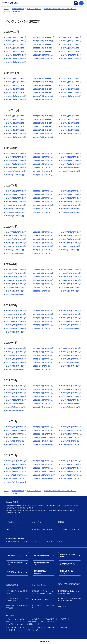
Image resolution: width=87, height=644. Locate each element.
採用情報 (61, 522)
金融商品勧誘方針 (12, 585)
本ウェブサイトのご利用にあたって (43, 607)
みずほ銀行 (35, 619)
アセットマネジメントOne (15, 622)
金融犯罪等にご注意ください (42, 529)
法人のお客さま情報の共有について (70, 585)
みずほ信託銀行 (49, 619)
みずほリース (32, 624)
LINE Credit (51, 628)
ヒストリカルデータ (34, 9)
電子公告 (38, 542)
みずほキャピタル (36, 628)
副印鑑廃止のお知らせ (15, 572)
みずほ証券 (63, 619)
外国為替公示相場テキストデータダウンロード (60, 9)
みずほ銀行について (13, 522)
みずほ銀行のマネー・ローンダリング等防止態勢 (17, 600)
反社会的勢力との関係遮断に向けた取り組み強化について (70, 600)
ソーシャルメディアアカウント (69, 529)
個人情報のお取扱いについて (42, 585)
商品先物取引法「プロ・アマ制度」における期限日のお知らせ (43, 592)
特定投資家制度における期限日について (17, 592)
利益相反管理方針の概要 (40, 600)
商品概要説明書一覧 (13, 542)
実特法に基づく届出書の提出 (67, 555)
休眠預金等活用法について (41, 564)
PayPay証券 (63, 628)
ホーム (6, 9)
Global (8, 529)
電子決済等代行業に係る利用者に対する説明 (17, 607)
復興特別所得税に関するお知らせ (41, 572)
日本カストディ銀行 (47, 622)
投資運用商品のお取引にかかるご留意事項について (70, 592)
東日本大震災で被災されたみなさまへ (67, 572)
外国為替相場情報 (18, 9)
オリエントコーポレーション (16, 628)
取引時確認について (14, 555)
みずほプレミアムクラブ (53, 542)
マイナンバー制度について (15, 564)
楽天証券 (12, 630)
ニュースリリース (38, 522)
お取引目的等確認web (41, 555)
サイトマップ (63, 607)
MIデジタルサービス (16, 624)
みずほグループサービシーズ (28, 630)
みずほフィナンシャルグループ (16, 619)
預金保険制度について (67, 564)
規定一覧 (27, 542)
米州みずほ (32, 622)
